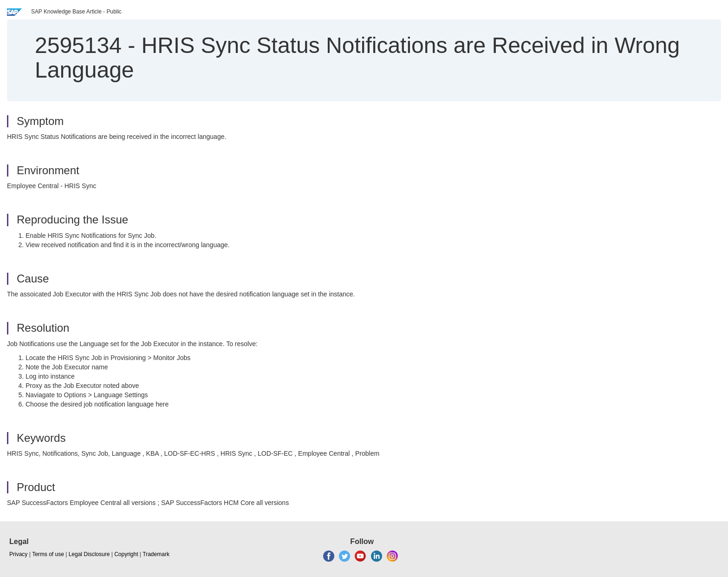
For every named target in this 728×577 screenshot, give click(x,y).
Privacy (18, 554)
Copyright (126, 554)
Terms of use (48, 554)
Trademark (156, 554)
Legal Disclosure (89, 554)
